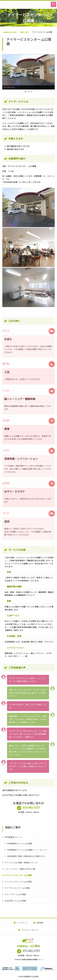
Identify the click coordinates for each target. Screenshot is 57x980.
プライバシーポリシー (30, 930)
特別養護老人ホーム (13, 837)
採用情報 (40, 923)
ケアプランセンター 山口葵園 (17, 888)
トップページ (22, 923)
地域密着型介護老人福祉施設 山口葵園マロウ (26, 856)
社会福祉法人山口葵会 (11, 9)
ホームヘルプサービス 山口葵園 (18, 882)
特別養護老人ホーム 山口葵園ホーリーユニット (27, 850)
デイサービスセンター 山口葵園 (18, 875)
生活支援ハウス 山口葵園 (15, 901)
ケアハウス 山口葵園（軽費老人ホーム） (22, 863)
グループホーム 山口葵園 (15, 894)
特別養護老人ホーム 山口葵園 (20, 843)
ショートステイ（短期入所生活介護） (21, 869)
